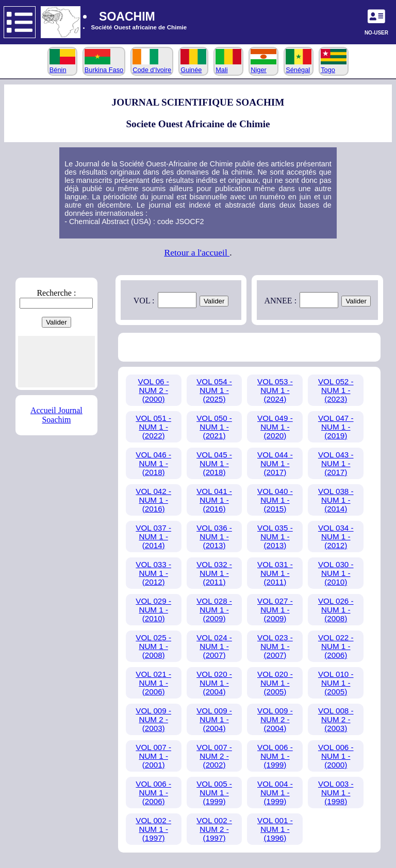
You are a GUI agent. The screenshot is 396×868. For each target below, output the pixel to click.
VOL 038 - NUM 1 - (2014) (336, 500)
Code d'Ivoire (152, 66)
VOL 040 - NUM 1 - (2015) (275, 500)
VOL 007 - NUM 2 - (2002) (214, 756)
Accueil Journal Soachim (56, 415)
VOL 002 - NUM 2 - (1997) (214, 829)
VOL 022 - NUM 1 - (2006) (336, 646)
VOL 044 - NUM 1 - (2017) (275, 463)
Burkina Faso (104, 66)
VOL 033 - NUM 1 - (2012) (153, 573)
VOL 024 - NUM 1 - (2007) (214, 646)
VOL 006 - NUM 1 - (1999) (275, 756)
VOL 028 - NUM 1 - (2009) (214, 610)
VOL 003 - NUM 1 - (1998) (336, 793)
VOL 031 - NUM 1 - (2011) (275, 573)
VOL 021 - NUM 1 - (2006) (153, 683)
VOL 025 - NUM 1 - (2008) (153, 646)
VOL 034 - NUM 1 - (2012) (336, 537)
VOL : (144, 301)
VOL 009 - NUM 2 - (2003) (153, 719)
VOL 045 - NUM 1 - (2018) (214, 463)
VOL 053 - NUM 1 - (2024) (275, 390)
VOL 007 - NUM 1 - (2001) (153, 756)
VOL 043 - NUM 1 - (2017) (336, 463)
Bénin (62, 66)
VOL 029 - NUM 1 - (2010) (153, 610)
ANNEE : (280, 301)
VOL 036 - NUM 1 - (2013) (214, 537)
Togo (334, 66)
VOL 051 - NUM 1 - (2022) (153, 427)
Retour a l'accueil (197, 252)
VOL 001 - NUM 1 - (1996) (275, 829)
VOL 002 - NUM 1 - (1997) (153, 829)
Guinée (193, 66)
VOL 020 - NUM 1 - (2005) (275, 683)
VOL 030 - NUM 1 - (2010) (336, 573)
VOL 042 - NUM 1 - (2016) (153, 500)
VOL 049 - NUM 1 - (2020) (275, 427)
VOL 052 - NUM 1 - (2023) (336, 390)
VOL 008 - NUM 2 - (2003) (336, 719)
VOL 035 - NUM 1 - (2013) (275, 537)
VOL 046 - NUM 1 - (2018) (153, 463)
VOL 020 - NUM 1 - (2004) (214, 683)
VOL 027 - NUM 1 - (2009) (275, 610)
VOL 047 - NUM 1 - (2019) (336, 427)
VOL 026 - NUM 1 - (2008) (336, 610)
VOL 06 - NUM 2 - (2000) (154, 390)
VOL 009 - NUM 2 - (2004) (275, 719)
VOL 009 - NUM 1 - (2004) (214, 719)
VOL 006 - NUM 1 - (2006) (153, 793)
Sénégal (299, 66)
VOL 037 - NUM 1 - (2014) (153, 537)
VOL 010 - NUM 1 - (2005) (336, 683)
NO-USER (376, 33)
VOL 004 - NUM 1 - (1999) (275, 793)
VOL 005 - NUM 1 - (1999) (214, 793)
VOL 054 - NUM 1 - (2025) (214, 390)
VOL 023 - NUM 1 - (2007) (275, 646)
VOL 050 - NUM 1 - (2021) (214, 427)
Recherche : (56, 293)
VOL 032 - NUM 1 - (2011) (214, 573)
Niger (263, 66)
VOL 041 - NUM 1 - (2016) (214, 500)
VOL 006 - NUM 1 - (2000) (336, 756)
